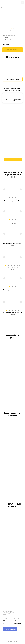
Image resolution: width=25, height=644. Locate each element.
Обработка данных (17, 623)
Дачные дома (5, 625)
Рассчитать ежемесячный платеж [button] (13, 160)
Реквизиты (15, 622)
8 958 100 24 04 (6, 615)
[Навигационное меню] (22, 3)
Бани (3, 623)
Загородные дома (6, 622)
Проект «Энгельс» (5, 9)
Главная (3, 8)
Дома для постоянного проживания (12, 8)
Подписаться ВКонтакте (11, 629)
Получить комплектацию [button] (13, 50)
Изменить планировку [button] (13, 79)
